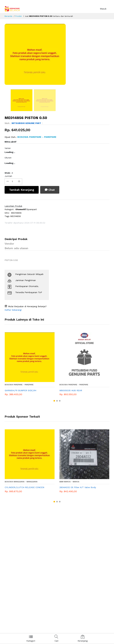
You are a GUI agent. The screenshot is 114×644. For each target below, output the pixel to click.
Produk (18, 16)
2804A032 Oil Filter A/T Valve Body (78, 487)
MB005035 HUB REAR (71, 390)
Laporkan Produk (13, 206)
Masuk (103, 9)
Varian (8, 148)
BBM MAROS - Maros (69, 482)
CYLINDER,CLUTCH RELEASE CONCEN (24, 487)
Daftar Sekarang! (13, 310)
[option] (57, 54)
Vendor (9, 244)
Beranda (8, 16)
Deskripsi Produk (16, 239)
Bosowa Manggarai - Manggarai (21, 482)
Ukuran (8, 158)
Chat (50, 190)
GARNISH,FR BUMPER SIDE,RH (20, 390)
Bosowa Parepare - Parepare (19, 385)
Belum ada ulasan (16, 248)
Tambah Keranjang (22, 190)
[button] (54, 401)
